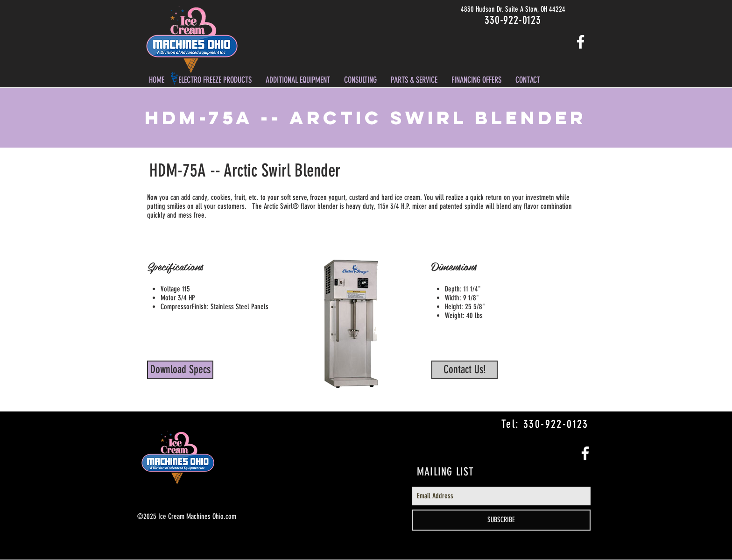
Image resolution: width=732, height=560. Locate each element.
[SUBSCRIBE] (501, 520)
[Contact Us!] (465, 370)
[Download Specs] (180, 370)
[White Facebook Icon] (581, 42)
